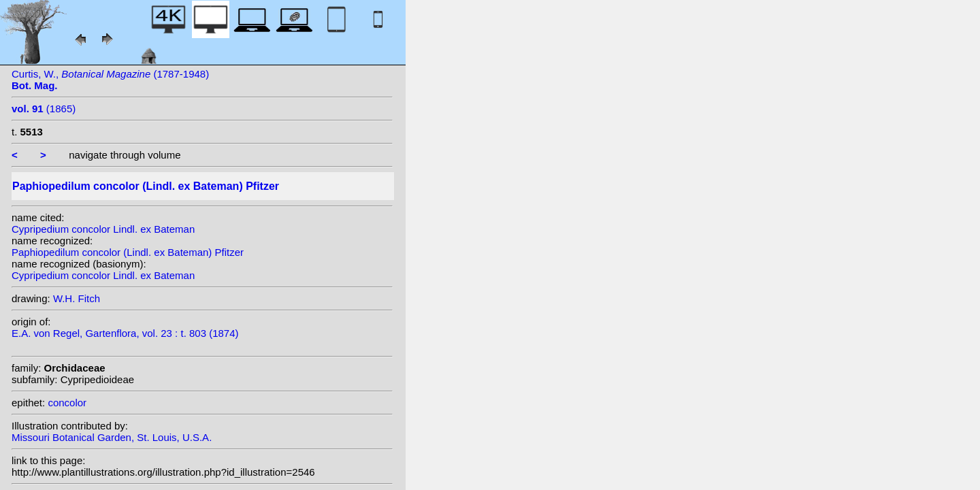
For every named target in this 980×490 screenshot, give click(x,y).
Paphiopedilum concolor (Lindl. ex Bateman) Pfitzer (128, 252)
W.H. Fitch (77, 298)
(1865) (44, 109)
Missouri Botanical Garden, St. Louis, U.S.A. (112, 437)
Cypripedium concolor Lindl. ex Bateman (103, 229)
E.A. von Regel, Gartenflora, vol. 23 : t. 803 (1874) (125, 333)
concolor (67, 403)
